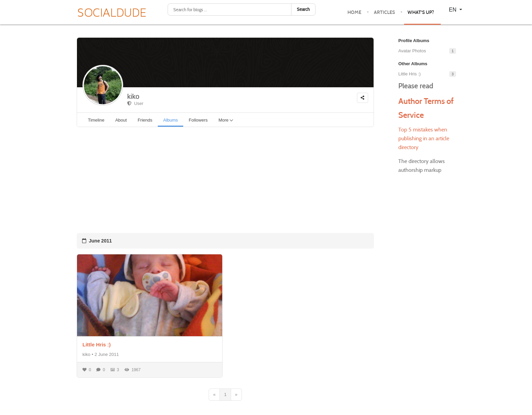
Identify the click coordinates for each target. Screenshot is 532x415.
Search (303, 9)
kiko (133, 96)
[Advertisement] (225, 180)
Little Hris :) (97, 345)
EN (453, 10)
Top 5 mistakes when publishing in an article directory (424, 138)
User (135, 103)
